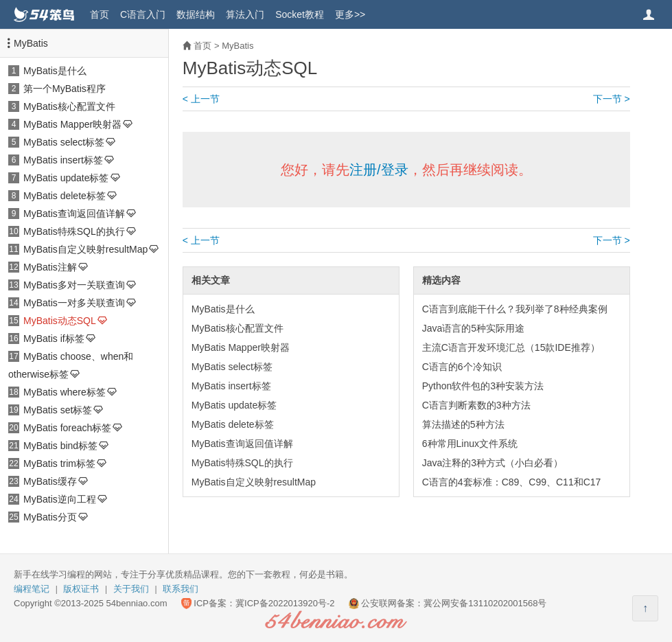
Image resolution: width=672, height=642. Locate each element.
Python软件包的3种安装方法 (483, 386)
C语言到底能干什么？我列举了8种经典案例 (515, 309)
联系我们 (181, 589)
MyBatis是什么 (55, 71)
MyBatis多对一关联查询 (74, 285)
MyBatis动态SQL (60, 321)
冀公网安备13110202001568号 (485, 603)
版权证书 (81, 589)
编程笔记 (32, 589)
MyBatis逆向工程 (60, 499)
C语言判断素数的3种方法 (476, 405)
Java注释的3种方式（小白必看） (493, 463)
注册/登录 (379, 170)
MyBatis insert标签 (63, 160)
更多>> (350, 14)
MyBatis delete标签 (65, 196)
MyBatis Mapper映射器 (72, 124)
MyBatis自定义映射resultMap (85, 249)
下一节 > (612, 99)
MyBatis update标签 (66, 178)
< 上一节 (201, 99)
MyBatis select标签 (64, 142)
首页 (100, 14)
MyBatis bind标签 (60, 446)
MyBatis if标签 (54, 339)
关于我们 (131, 589)
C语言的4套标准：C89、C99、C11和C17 (512, 482)
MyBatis (31, 43)
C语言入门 (143, 14)
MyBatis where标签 (65, 392)
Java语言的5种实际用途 (473, 328)
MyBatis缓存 (50, 481)
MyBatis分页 (50, 517)
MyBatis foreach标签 (67, 428)
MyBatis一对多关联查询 (74, 303)
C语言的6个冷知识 (462, 367)
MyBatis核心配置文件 (69, 106)
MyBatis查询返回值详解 (74, 214)
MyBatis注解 (50, 267)
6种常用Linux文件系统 (470, 444)
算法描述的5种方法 (463, 424)
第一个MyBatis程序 (65, 89)
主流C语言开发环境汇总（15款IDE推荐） (511, 347)
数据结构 (196, 14)
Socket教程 (300, 14)
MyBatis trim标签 (59, 463)
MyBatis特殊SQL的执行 (74, 231)
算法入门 (245, 14)
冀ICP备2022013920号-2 (285, 603)
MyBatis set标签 (58, 410)
